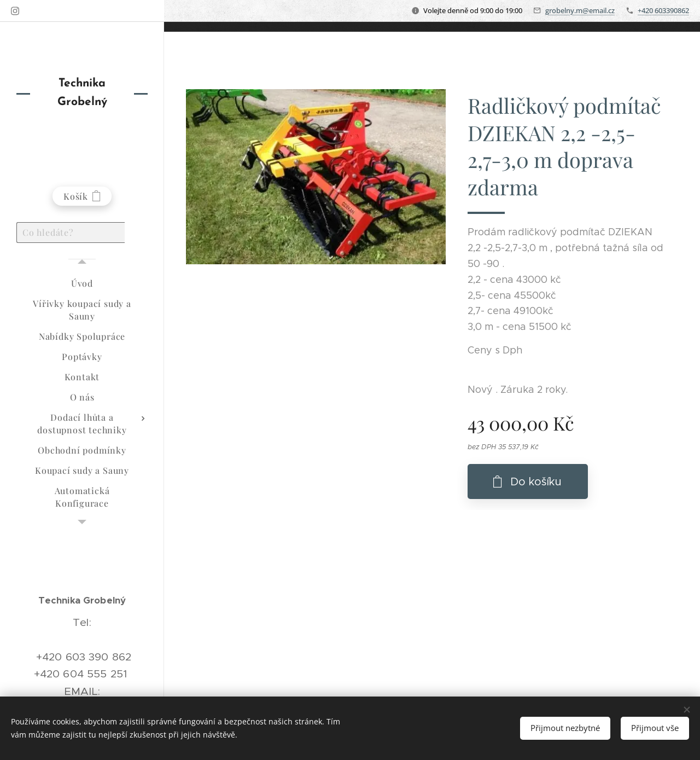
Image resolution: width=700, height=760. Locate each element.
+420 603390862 (663, 10)
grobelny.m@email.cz (580, 10)
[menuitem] (82, 283)
